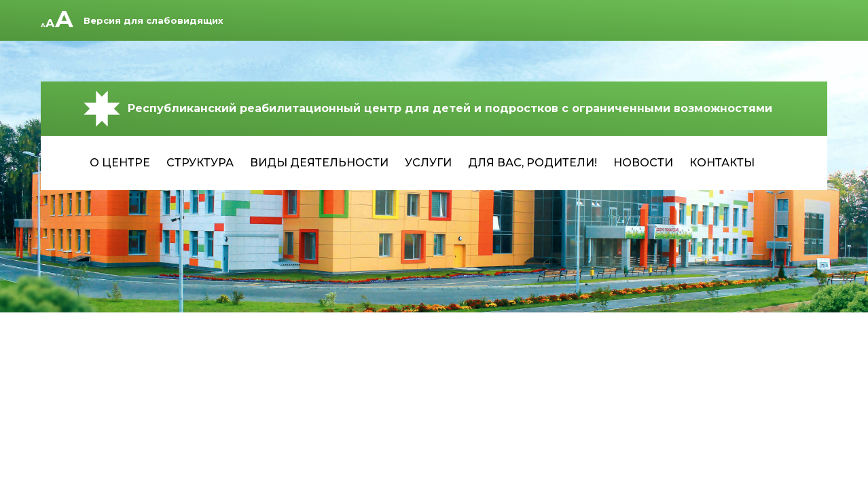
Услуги (428, 163)
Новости (643, 163)
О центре (120, 163)
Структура (200, 163)
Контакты (722, 163)
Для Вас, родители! (532, 163)
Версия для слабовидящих (153, 20)
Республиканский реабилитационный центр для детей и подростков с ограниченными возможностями (427, 109)
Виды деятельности (319, 163)
